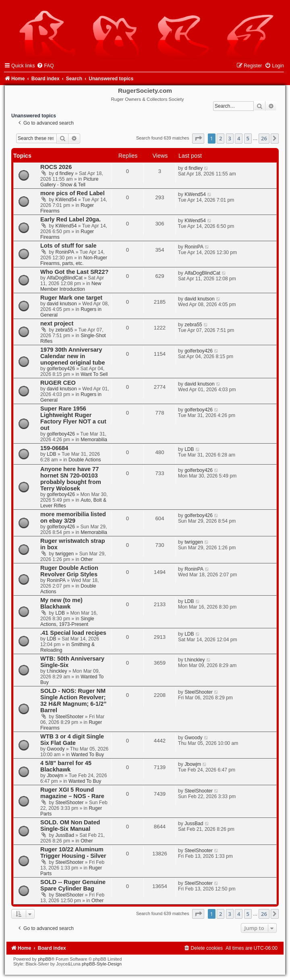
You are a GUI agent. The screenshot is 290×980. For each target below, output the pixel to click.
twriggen (65, 554)
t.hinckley (57, 671)
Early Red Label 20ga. (70, 219)
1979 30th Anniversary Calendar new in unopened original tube (72, 356)
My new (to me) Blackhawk (61, 603)
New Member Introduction (71, 286)
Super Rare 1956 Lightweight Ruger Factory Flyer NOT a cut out (73, 418)
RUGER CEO (58, 383)
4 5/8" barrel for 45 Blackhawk (66, 766)
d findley (65, 173)
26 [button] (264, 138)
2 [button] (221, 138)
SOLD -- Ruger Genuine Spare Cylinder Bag (73, 885)
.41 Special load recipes (73, 633)
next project (57, 323)
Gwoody (56, 749)
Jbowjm (55, 776)
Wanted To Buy (88, 755)
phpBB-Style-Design (102, 964)
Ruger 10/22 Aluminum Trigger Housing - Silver (73, 853)
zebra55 (64, 330)
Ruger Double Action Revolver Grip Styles (69, 571)
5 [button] (248, 138)
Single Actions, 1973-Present (67, 621)
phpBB (45, 959)
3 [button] (230, 138)
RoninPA (65, 252)
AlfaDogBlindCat (65, 278)
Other (87, 559)
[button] (198, 138)
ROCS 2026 (56, 167)
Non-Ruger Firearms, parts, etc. (74, 261)
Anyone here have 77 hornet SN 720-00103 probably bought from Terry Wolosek (71, 479)
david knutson (62, 304)
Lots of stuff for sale (68, 246)
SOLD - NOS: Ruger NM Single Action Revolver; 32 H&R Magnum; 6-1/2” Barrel (74, 701)
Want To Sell (94, 374)
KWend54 (66, 200)
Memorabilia (94, 440)
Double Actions (85, 460)
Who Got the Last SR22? (74, 272)
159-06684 (54, 448)
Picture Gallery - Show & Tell (69, 182)
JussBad (65, 835)
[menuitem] (45, 66)
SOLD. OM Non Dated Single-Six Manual (70, 826)
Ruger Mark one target (71, 298)
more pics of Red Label (72, 193)
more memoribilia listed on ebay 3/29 (73, 517)
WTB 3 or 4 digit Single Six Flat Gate (72, 740)
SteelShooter (70, 717)
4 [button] (239, 138)
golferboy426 (61, 369)
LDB (52, 454)
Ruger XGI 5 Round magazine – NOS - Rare (72, 793)
